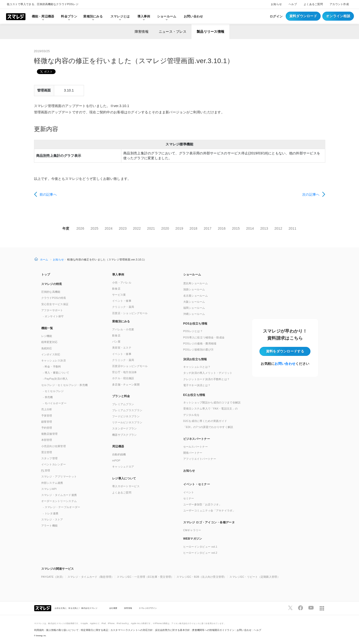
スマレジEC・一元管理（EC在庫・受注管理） (145, 577)
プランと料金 (121, 396)
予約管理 (47, 428)
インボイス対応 (51, 354)
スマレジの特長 (52, 284)
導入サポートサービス (126, 486)
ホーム (44, 259)
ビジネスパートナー (197, 439)
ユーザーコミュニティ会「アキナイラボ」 (209, 510)
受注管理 (47, 452)
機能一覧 (47, 328)
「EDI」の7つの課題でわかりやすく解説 (208, 427)
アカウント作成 (339, 4)
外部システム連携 (52, 483)
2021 (151, 228)
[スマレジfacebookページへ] (301, 608)
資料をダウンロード (285, 351)
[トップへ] (16, 16)
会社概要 (113, 608)
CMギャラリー (192, 530)
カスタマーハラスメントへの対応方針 (132, 630)
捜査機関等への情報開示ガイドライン (213, 630)
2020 (165, 228)
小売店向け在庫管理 (54, 446)
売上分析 (47, 409)
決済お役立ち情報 (195, 359)
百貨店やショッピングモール (130, 366)
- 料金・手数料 (52, 367)
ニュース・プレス (173, 32)
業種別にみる (121, 321)
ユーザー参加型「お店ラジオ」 (202, 504)
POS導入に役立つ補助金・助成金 (204, 337)
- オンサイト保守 (53, 316)
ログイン (276, 16)
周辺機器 (118, 446)
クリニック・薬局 (123, 307)
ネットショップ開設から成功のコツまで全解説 (212, 402)
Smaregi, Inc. (41, 636)
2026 (80, 228)
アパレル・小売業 (123, 329)
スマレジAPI (49, 489)
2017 (208, 228)
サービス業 (119, 295)
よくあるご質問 (313, 4)
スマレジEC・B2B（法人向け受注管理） (202, 577)
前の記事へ (48, 194)
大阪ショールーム (194, 302)
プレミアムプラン (123, 404)
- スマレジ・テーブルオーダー (62, 507)
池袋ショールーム (194, 289)
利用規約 (39, 630)
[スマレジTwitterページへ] (290, 608)
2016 (222, 228)
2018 (193, 228)
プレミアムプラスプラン (127, 410)
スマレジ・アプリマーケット (59, 477)
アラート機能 (50, 526)
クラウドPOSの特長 (54, 298)
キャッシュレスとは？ (197, 367)
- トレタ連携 (51, 513)
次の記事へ (311, 194)
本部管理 (47, 440)
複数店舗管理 (50, 434)
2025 (94, 228)
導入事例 (118, 275)
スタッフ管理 (50, 458)
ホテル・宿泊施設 (123, 378)
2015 (236, 228)
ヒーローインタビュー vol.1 (200, 547)
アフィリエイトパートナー (200, 459)
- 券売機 (48, 397)
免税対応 (47, 348)
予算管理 (47, 416)
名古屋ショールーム (196, 296)
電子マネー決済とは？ (197, 385)
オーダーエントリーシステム (59, 501)
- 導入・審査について (56, 373)
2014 (250, 228)
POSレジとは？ (193, 331)
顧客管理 (47, 422)
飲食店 (116, 289)
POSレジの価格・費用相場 (200, 343)
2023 (123, 228)
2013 (264, 228)
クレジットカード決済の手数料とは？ (207, 379)
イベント (189, 492)
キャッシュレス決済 (54, 360)
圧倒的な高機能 (51, 292)
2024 (109, 228)
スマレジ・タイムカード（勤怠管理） (91, 577)
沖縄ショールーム (194, 314)
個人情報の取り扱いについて (62, 630)
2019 (179, 228)
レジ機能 (47, 336)
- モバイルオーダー (55, 403)
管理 (46, 470)
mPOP (116, 460)
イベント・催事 (122, 301)
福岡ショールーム (194, 308)
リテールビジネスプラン (127, 422)
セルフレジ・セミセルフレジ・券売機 (65, 385)
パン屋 (116, 342)
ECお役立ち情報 (194, 395)
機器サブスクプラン (125, 435)
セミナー (189, 498)
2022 (137, 228)
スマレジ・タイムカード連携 (59, 495)
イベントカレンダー (54, 464)
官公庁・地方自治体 (125, 372)
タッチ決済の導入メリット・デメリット (208, 373)
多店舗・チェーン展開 (126, 385)
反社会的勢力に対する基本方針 (173, 630)
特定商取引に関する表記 (95, 630)
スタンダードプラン (125, 428)
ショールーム (167, 16)
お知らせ (276, 4)
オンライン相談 (338, 16)
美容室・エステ (122, 348)
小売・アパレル (122, 283)
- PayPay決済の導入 (55, 379)
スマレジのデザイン (148, 608)
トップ (46, 275)
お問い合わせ (193, 16)
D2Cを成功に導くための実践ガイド (205, 421)
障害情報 (142, 32)
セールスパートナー (196, 447)
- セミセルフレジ (53, 391)
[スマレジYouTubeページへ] (311, 608)
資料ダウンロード (303, 16)
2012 (278, 228)
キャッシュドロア (123, 467)
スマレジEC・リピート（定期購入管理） (255, 577)
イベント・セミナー (197, 484)
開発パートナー (193, 453)
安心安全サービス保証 (55, 304)
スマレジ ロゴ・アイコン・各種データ (209, 522)
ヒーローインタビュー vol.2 (200, 553)
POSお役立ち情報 (195, 324)
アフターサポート (52, 310)
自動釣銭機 (119, 454)
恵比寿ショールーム (196, 283)
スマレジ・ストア (52, 519)
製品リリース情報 (210, 32)
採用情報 (128, 608)
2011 (292, 228)
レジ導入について (124, 478)
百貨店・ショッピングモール (130, 313)
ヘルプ (293, 4)
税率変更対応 (50, 342)
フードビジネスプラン (126, 416)
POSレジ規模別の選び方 (199, 350)
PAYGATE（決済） (53, 577)
